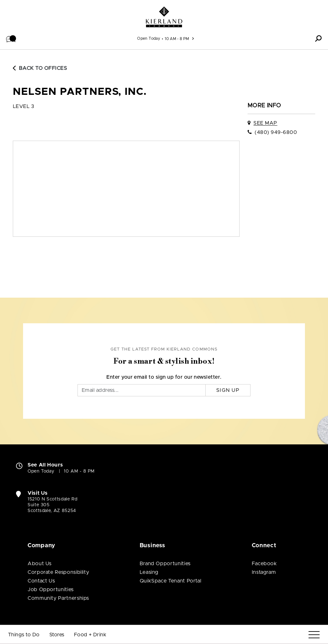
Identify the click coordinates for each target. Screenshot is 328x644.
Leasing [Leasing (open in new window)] (149, 572)
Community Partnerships (58, 598)
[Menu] (314, 635)
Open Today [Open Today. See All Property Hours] (41, 471)
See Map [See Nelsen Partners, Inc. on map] (265, 123)
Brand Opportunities (165, 564)
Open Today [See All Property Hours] (149, 38)
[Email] (142, 390)
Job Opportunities (51, 590)
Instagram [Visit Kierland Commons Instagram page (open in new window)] (264, 572)
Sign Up (228, 390)
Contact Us (41, 581)
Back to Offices (40, 68)
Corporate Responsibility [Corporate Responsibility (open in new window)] (58, 572)
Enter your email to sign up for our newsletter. (164, 377)
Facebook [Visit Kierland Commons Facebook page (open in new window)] (264, 564)
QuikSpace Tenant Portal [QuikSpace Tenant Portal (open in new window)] (171, 581)
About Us (40, 564)
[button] (11, 38)
